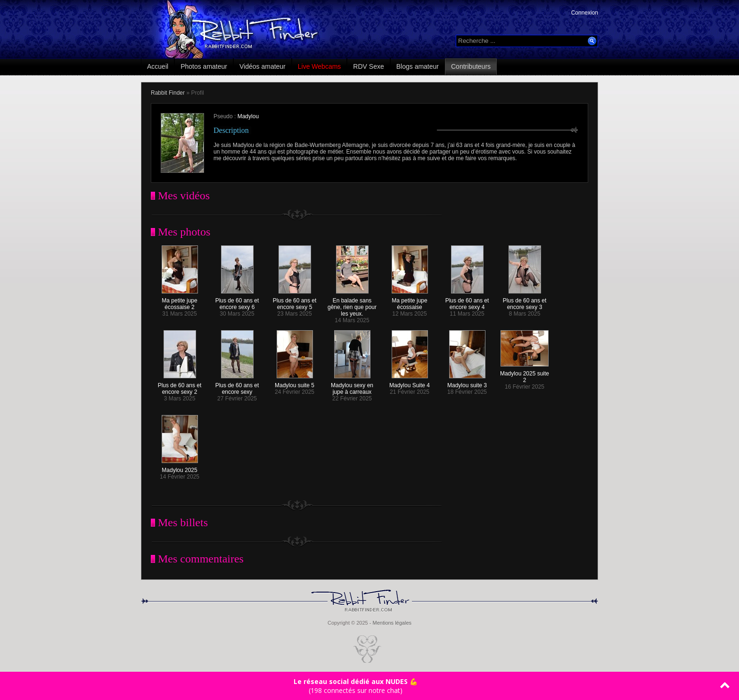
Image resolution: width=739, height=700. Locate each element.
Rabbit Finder (168, 93)
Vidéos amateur (263, 66)
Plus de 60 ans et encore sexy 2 (180, 386)
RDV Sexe (368, 66)
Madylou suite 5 (295, 383)
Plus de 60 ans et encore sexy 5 (295, 301)
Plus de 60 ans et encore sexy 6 (237, 301)
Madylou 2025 (180, 468)
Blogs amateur (418, 66)
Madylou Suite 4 (410, 383)
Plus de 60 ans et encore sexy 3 (525, 301)
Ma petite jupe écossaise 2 (180, 301)
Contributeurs (471, 66)
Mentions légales (392, 623)
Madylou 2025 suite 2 (525, 374)
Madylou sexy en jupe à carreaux (352, 386)
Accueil (158, 66)
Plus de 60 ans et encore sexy (237, 386)
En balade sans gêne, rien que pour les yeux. (352, 305)
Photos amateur (204, 66)
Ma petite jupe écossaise (410, 301)
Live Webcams (320, 66)
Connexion (585, 13)
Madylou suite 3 (467, 383)
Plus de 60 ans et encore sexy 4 (467, 301)
